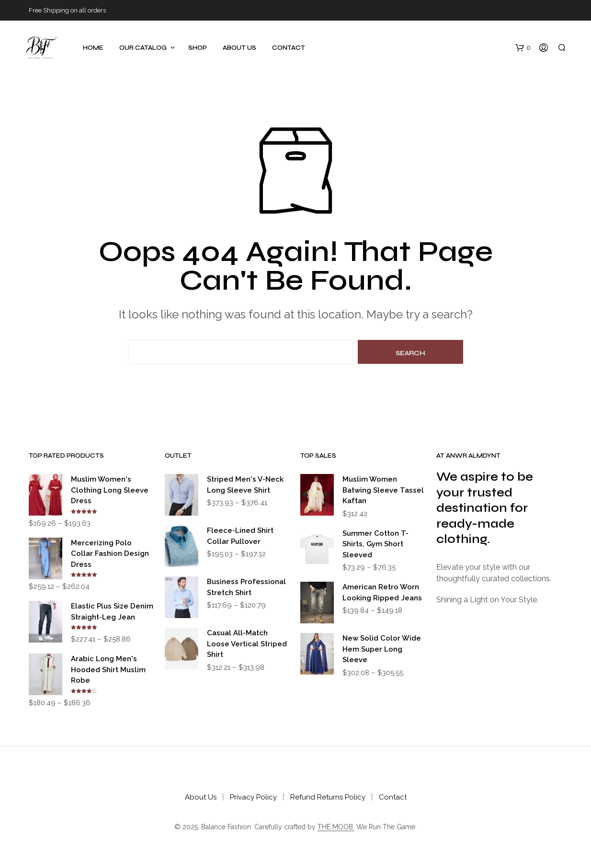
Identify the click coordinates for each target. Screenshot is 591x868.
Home (93, 48)
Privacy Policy (253, 797)
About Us (239, 48)
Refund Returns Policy (328, 797)
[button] (523, 48)
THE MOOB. (336, 827)
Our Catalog (143, 48)
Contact (289, 48)
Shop (198, 48)
